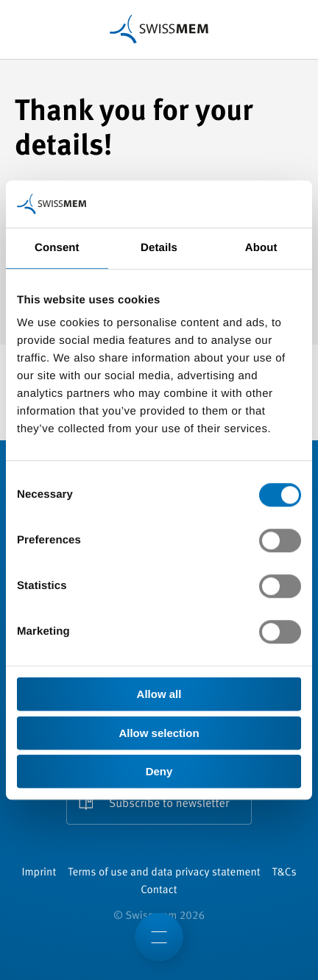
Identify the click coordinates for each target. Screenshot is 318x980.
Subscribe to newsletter (169, 804)
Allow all (159, 694)
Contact (159, 891)
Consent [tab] (57, 248)
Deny (159, 771)
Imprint (39, 873)
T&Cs (285, 873)
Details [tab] (159, 248)
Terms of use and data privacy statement (164, 873)
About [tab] (261, 248)
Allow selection (159, 733)
